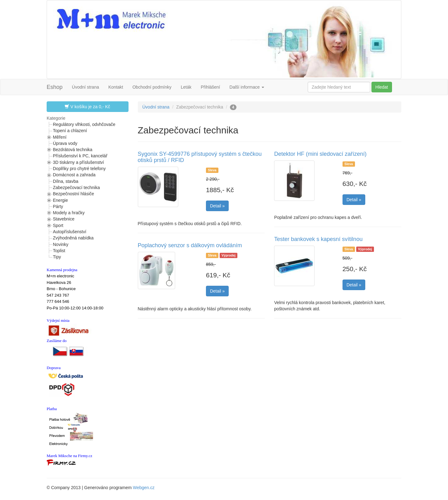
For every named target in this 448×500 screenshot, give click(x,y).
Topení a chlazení (70, 131)
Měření (60, 137)
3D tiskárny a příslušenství (78, 162)
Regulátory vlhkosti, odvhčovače (84, 124)
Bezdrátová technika (73, 150)
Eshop (55, 87)
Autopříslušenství (70, 232)
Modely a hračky (69, 213)
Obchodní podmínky (152, 87)
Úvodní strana (85, 87)
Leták (186, 87)
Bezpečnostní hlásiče (73, 194)
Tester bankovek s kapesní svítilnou (318, 239)
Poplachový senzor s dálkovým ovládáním (190, 245)
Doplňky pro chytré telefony (79, 169)
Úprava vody (65, 143)
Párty (58, 206)
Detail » (217, 206)
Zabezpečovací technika (76, 187)
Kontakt (116, 87)
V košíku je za (87, 106)
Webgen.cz (144, 488)
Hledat (382, 87)
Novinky (61, 244)
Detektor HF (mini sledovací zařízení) (320, 154)
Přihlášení (210, 87)
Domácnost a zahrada (74, 175)
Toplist (59, 251)
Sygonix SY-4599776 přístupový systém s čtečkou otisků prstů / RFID (200, 157)
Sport (58, 225)
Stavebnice (64, 219)
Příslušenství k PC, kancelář (80, 156)
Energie (60, 200)
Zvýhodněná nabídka (73, 238)
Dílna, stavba (66, 181)
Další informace (247, 87)
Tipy (57, 257)
